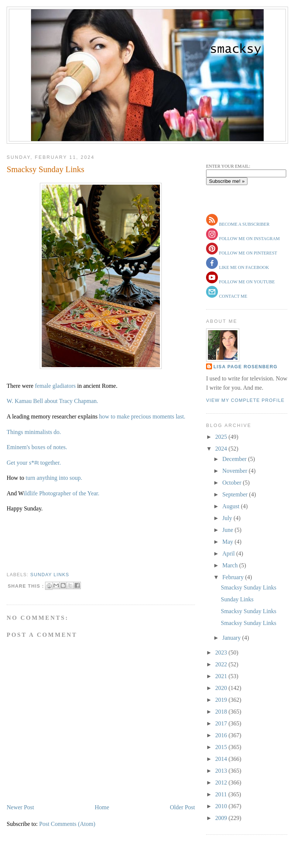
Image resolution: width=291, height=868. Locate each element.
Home (102, 807)
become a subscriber (244, 224)
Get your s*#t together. (34, 463)
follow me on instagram (249, 239)
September (236, 494)
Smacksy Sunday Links (45, 169)
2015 (222, 747)
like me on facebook (243, 267)
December (235, 459)
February (234, 577)
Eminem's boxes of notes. (37, 447)
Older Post (182, 807)
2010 (222, 806)
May (228, 542)
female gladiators (56, 386)
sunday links (50, 575)
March (231, 565)
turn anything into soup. (54, 478)
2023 (222, 652)
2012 (222, 782)
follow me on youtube (246, 282)
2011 (222, 794)
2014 (222, 759)
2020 (222, 688)
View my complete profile (245, 400)
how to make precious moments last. (142, 416)
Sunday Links (237, 599)
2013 (222, 771)
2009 (222, 818)
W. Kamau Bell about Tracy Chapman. (52, 401)
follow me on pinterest (247, 253)
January (232, 638)
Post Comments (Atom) (67, 824)
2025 (222, 437)
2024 (222, 449)
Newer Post (20, 807)
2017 (222, 723)
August (232, 506)
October (233, 483)
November (236, 471)
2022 (222, 664)
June (228, 530)
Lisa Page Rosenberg (245, 367)
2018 (222, 712)
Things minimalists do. (34, 432)
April (229, 553)
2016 (222, 735)
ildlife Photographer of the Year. (61, 493)
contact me (233, 296)
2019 (222, 700)
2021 (222, 676)
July (228, 518)
